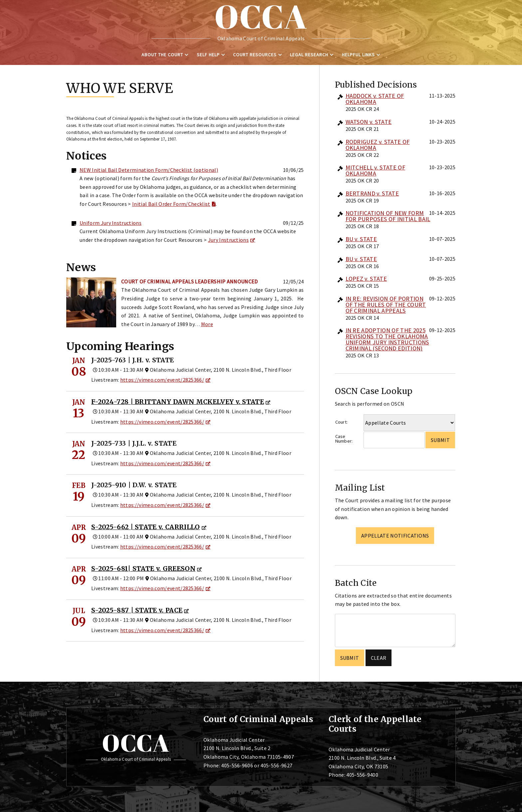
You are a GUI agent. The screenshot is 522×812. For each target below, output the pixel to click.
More (207, 324)
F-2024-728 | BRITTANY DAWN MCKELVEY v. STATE (178, 402)
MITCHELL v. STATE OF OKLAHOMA (375, 170)
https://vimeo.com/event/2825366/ (162, 380)
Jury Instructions (228, 240)
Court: (342, 422)
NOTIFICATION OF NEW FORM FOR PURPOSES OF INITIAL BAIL (388, 216)
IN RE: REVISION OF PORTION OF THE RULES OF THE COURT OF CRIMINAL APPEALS (386, 305)
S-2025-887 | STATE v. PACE (137, 610)
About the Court (162, 55)
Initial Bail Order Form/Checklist (171, 204)
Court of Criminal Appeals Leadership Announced (190, 281)
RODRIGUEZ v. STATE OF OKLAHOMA (378, 145)
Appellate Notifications (395, 536)
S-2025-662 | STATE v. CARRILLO (146, 527)
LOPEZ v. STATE (366, 279)
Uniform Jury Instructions (111, 223)
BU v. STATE (361, 239)
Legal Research (309, 55)
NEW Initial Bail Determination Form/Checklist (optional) (149, 170)
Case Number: (344, 439)
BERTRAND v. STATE (372, 193)
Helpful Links (358, 55)
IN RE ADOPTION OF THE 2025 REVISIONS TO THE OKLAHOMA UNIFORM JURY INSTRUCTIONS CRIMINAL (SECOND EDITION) (387, 339)
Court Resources (255, 55)
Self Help (208, 55)
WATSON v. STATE (369, 122)
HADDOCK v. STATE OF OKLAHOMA (375, 99)
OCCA (136, 743)
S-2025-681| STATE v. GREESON (143, 569)
